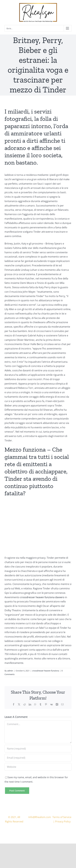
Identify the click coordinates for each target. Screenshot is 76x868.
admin (10, 671)
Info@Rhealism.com (40, 817)
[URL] (38, 767)
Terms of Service (62, 817)
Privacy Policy (63, 822)
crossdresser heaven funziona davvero (42, 597)
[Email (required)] (38, 758)
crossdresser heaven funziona (46, 671)
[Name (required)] (38, 749)
